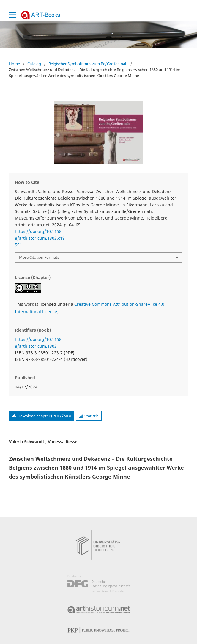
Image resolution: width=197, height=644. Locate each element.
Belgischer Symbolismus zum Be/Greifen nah (88, 64)
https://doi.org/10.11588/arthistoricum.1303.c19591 (40, 238)
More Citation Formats (39, 257)
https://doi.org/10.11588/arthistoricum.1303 (38, 343)
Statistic (89, 416)
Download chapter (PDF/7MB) (44, 416)
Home (14, 64)
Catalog (34, 64)
